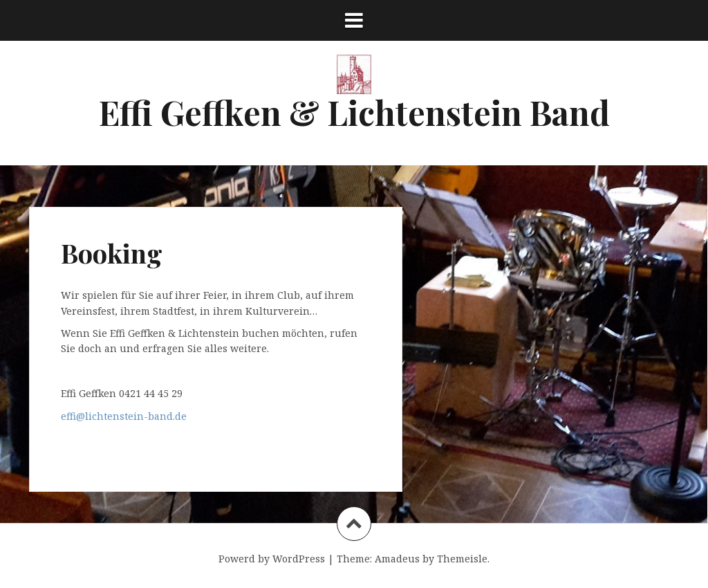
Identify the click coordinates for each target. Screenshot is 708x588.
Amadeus (397, 559)
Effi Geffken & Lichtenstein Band (354, 112)
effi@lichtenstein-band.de (124, 416)
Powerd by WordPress (272, 559)
